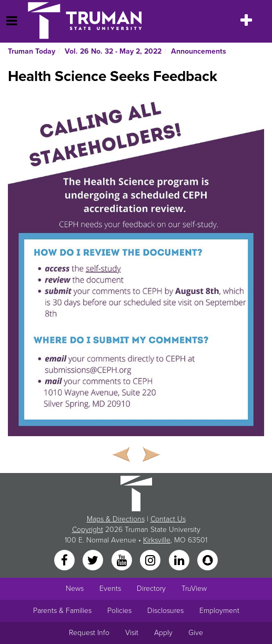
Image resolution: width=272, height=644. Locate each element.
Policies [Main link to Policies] (119, 611)
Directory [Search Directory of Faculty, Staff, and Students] (151, 588)
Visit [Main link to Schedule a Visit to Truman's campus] (132, 633)
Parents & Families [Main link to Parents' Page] (62, 611)
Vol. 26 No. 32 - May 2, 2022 (113, 51)
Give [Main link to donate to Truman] (196, 633)
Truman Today (32, 51)
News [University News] (75, 588)
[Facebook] (65, 561)
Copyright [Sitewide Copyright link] (88, 530)
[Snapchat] (207, 561)
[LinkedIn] (180, 561)
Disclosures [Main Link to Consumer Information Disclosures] (165, 611)
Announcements (199, 51)
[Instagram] (152, 561)
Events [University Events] (110, 588)
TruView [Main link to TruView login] (194, 588)
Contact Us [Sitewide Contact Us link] (168, 519)
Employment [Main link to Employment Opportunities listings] (219, 611)
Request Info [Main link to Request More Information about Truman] (89, 633)
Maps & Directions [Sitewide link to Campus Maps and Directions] (116, 519)
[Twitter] (94, 561)
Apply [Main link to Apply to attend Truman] (163, 633)
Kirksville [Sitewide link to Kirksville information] (157, 540)
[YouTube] (123, 561)
